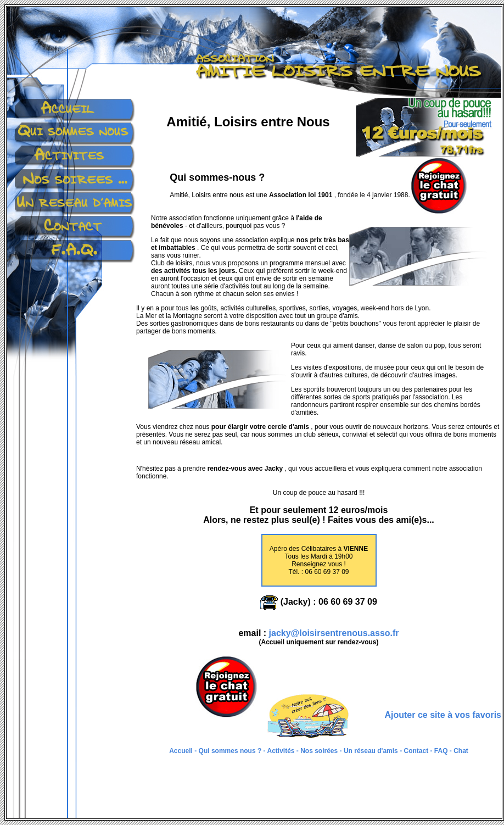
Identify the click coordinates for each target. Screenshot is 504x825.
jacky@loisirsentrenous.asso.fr (334, 633)
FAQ (441, 751)
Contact (415, 751)
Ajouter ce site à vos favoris (443, 715)
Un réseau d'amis (371, 751)
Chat (461, 751)
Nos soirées (319, 751)
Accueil (182, 751)
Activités (281, 751)
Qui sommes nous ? (231, 751)
